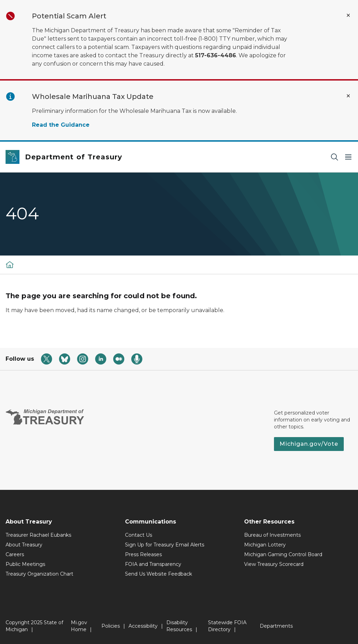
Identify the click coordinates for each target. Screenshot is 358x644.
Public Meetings (25, 564)
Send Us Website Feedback (159, 574)
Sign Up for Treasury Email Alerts (165, 545)
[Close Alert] (348, 15)
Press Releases (143, 554)
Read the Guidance (61, 125)
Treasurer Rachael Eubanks (38, 535)
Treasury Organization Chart (39, 574)
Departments (276, 626)
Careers (15, 554)
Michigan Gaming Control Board (283, 554)
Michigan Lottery (265, 545)
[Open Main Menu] (348, 157)
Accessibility (143, 626)
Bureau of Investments (272, 535)
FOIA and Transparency (153, 564)
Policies (111, 626)
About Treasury (24, 545)
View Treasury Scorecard (274, 564)
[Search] (334, 157)
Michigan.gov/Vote (309, 444)
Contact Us (139, 535)
